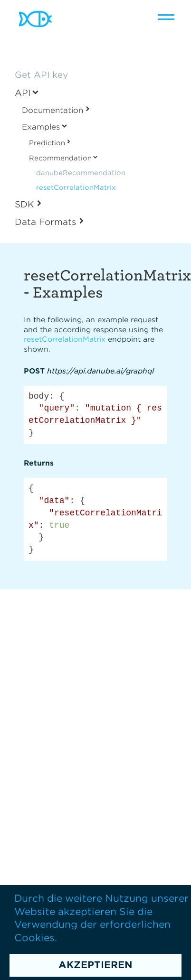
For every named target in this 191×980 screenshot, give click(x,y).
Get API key (41, 75)
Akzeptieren (95, 965)
